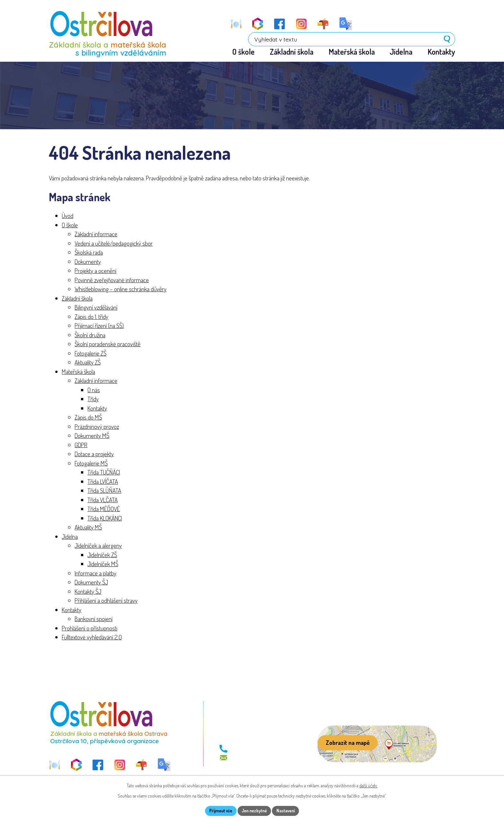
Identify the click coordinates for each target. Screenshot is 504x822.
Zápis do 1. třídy (91, 317)
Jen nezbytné (254, 811)
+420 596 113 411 (249, 749)
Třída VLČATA (103, 500)
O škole (70, 225)
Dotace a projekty (94, 454)
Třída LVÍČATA (103, 482)
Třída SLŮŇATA (104, 491)
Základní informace (96, 235)
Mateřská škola (78, 372)
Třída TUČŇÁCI (104, 473)
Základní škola (77, 298)
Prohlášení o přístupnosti (90, 628)
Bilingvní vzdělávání (96, 308)
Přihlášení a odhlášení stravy (106, 601)
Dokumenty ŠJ (91, 583)
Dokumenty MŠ (92, 436)
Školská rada (89, 253)
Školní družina (90, 335)
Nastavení (289, 811)
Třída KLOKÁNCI (105, 518)
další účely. (369, 785)
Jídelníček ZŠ (102, 555)
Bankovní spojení (94, 619)
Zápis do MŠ (88, 418)
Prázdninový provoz (97, 427)
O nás (94, 390)
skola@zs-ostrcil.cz (252, 758)
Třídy (93, 399)
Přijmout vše (218, 811)
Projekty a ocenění (95, 271)
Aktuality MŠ (88, 528)
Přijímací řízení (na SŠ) (99, 326)
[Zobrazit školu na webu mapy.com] (377, 745)
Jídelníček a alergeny (98, 546)
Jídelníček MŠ (103, 564)
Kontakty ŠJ (88, 592)
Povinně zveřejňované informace (112, 280)
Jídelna (70, 537)
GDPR (81, 445)
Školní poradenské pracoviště (108, 344)
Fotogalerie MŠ (91, 463)
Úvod (67, 216)
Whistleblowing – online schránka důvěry (121, 289)
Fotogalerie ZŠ (90, 353)
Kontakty (97, 408)
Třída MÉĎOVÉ (104, 509)
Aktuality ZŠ (88, 363)
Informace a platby (95, 573)
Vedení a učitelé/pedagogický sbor (114, 244)
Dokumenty (88, 262)
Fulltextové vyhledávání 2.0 (92, 638)
